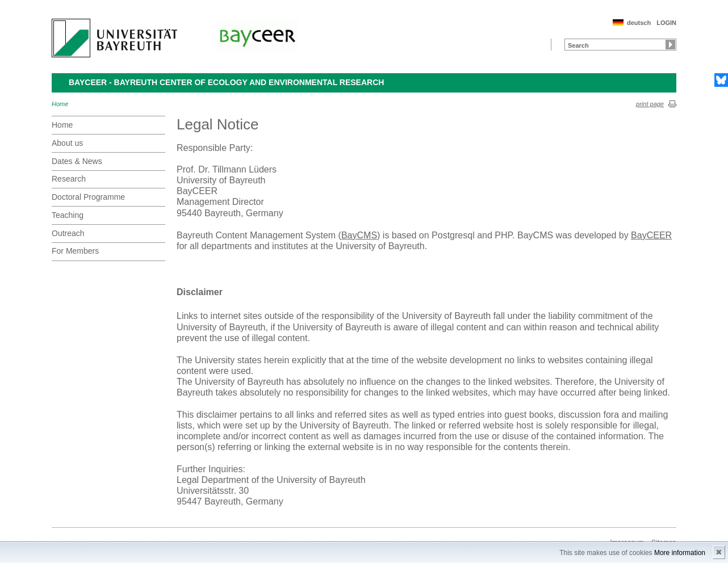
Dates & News (77, 161)
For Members (75, 251)
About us (67, 143)
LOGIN (666, 23)
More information (680, 553)
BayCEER (651, 235)
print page (650, 104)
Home (60, 104)
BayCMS (359, 235)
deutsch (639, 23)
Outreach (68, 233)
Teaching (68, 215)
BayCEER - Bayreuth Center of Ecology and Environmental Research (226, 82)
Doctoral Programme (88, 197)
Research (69, 179)
